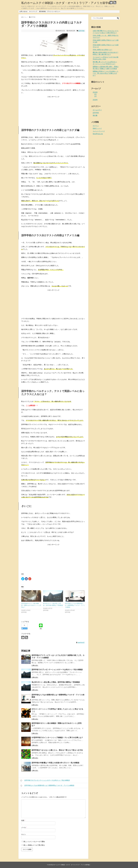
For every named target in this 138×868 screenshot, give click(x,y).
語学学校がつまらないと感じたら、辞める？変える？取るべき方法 (57, 750)
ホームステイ (97, 110)
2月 (95, 94)
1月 (95, 96)
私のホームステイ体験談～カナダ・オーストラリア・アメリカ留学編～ (68, 3)
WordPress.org (98, 134)
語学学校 (81, 31)
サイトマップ (33, 11)
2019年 (95, 92)
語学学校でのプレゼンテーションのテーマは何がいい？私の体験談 (57, 670)
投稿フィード (97, 128)
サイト (24, 834)
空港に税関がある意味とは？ (103, 50)
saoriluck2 (81, 642)
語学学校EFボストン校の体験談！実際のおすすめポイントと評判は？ (31, 605)
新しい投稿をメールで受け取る (34, 845)
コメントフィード (99, 131)
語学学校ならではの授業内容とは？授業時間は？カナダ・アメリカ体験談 (75, 605)
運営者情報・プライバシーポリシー (50, 11)
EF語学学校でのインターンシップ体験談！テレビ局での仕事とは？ (57, 738)
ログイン (96, 126)
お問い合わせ (23, 11)
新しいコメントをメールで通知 (34, 842)
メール (24, 827)
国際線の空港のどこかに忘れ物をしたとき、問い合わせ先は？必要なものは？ (106, 73)
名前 (23, 820)
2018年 (95, 100)
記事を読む (35, 665)
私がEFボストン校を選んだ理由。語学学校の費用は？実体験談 (56, 682)
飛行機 (95, 115)
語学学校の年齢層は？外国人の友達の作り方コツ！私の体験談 (55, 763)
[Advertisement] (53, 110)
